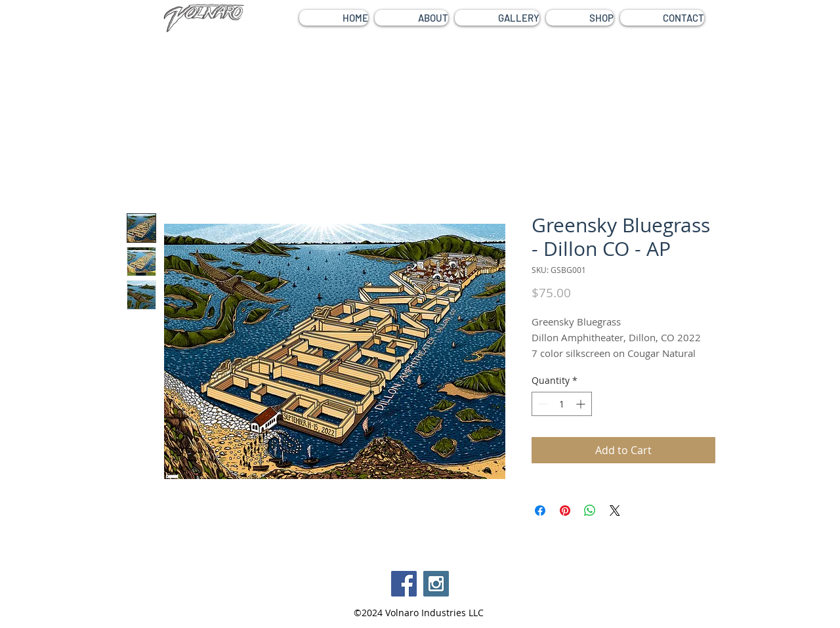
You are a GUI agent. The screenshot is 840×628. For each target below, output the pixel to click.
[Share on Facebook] (540, 511)
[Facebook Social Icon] (404, 584)
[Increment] (582, 404)
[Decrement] (542, 404)
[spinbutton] (562, 404)
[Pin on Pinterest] (565, 511)
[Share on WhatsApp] (590, 511)
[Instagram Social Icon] (436, 584)
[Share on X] (615, 511)
